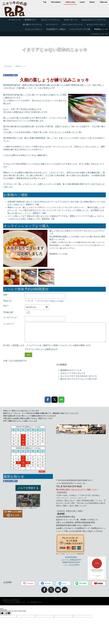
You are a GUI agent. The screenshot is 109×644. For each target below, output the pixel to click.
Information (56, 2)
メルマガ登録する (28, 488)
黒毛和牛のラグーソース (71, 370)
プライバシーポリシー (34, 349)
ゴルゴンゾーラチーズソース (73, 373)
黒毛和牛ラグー (31, 20)
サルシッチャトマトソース (72, 24)
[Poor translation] (8, 613)
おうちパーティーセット (96, 24)
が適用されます (41, 349)
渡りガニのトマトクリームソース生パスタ (79, 379)
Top (45, 2)
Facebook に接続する (10, 75)
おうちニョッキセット (34, 29)
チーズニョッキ (14, 20)
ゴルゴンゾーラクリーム (50, 20)
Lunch (82, 2)
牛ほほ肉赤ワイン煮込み (56, 29)
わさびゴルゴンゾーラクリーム (94, 20)
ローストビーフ (52, 24)
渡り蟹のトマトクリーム (32, 24)
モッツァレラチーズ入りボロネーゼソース (79, 376)
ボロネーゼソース (71, 20)
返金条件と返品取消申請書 (11, 600)
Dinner (92, 2)
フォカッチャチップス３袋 (80, 29)
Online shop (70, 2)
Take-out (103, 2)
